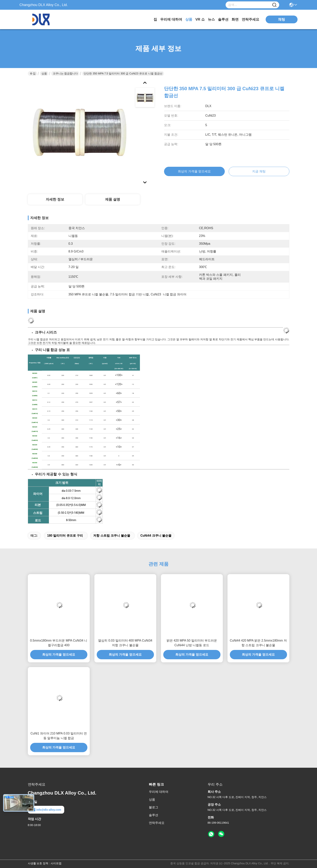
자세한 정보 (55, 199)
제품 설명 (113, 199)
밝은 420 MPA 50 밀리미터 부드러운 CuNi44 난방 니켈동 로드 (192, 643)
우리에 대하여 (171, 19)
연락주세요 (250, 19)
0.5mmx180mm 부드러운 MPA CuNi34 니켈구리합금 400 (59, 643)
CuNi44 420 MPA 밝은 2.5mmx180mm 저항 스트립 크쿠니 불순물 (258, 643)
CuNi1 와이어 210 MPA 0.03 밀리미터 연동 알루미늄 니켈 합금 (59, 736)
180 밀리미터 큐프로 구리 (65, 536)
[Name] (274, 5)
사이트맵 (56, 863)
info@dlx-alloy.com (46, 810)
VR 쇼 (200, 19)
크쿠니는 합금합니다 (65, 73)
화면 (235, 19)
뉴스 (211, 19)
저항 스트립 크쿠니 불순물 (112, 536)
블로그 (154, 807)
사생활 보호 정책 (38, 863)
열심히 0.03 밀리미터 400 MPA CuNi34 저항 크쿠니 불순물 (125, 643)
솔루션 (223, 19)
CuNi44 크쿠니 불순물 (156, 536)
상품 (189, 19)
